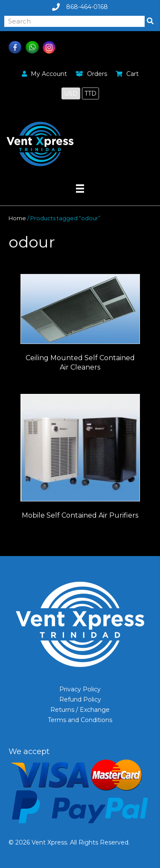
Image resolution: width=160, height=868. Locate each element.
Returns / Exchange (80, 710)
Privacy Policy (80, 689)
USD (71, 93)
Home (17, 218)
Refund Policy (80, 699)
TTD (90, 93)
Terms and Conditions (80, 720)
